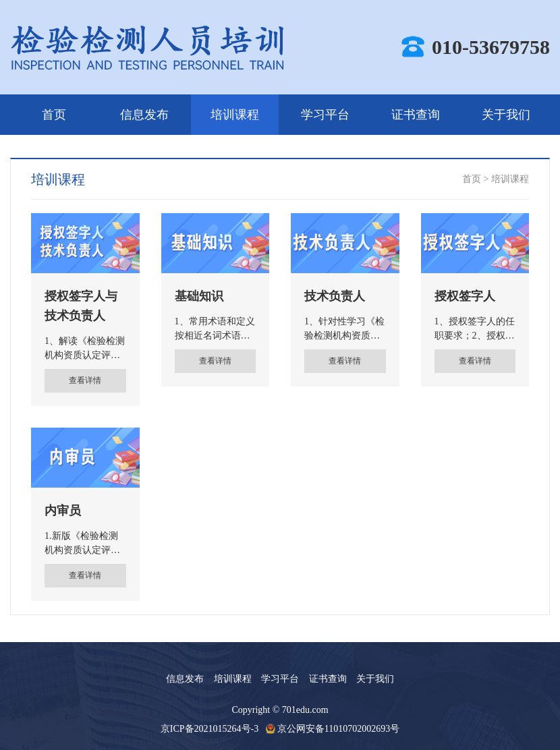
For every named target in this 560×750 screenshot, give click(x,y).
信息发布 (144, 115)
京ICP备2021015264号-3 (209, 729)
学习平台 (325, 115)
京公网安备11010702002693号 (338, 729)
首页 (54, 115)
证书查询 (416, 115)
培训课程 (235, 115)
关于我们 (506, 115)
